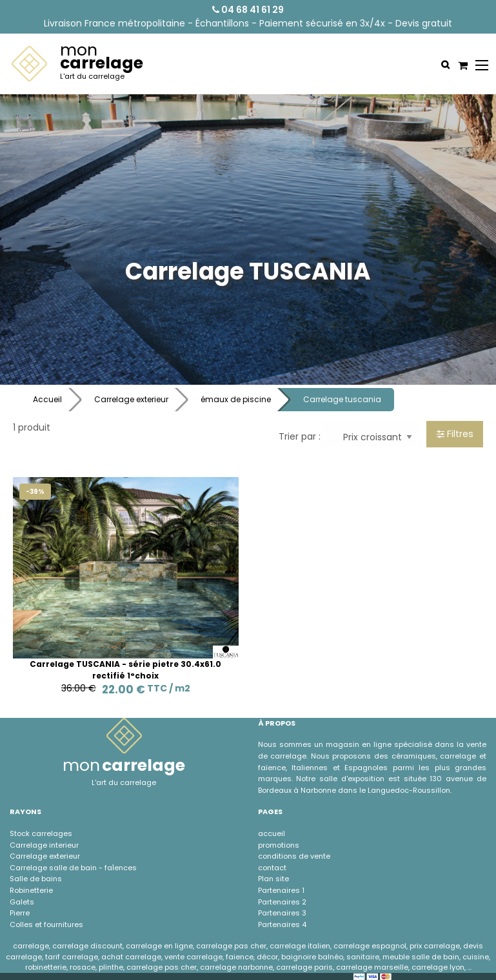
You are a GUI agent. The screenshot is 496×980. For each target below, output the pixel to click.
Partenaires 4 (282, 924)
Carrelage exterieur (131, 399)
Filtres (455, 434)
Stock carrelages (41, 833)
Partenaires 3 (282, 913)
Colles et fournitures (46, 924)
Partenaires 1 (281, 890)
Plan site (273, 879)
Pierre (20, 913)
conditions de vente (294, 856)
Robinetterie (31, 890)
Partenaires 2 (282, 902)
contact (272, 868)
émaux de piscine (236, 399)
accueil (272, 833)
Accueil (47, 399)
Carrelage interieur (44, 845)
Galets (22, 902)
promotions (279, 845)
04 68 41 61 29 (248, 10)
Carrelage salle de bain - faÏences (73, 868)
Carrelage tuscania (342, 399)
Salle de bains (36, 879)
